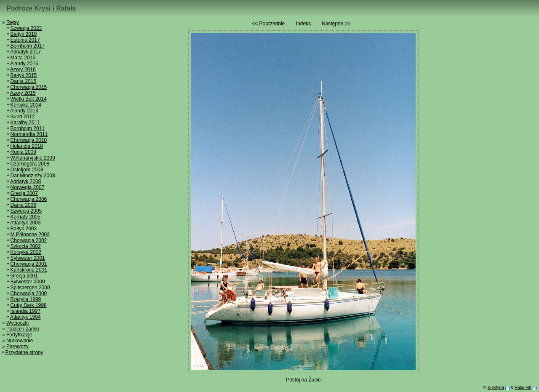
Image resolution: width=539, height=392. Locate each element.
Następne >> (336, 24)
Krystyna (496, 388)
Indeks (303, 24)
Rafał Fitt (523, 388)
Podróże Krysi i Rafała (41, 8)
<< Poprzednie (268, 24)
